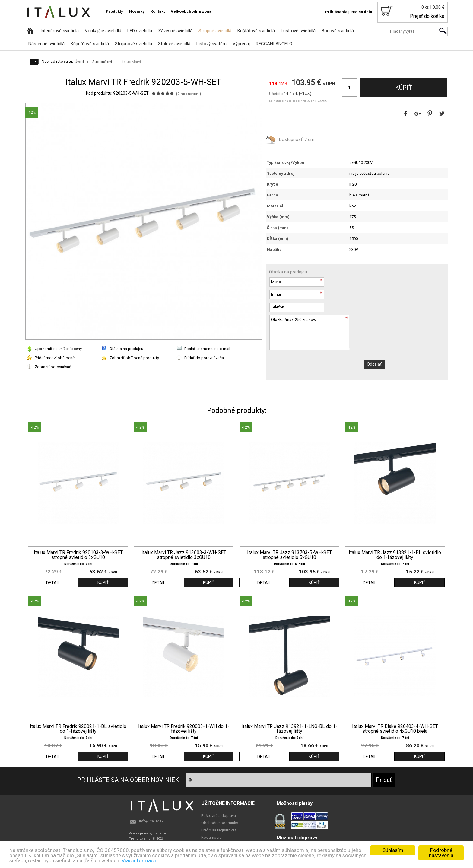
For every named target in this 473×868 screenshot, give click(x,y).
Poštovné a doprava (219, 816)
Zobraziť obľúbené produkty (134, 358)
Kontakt (158, 11)
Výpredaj (241, 44)
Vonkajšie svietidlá (103, 31)
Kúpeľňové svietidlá (90, 44)
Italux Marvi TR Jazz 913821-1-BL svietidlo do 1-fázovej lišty (395, 555)
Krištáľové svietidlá (256, 31)
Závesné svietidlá (175, 31)
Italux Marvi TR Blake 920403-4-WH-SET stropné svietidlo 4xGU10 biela (395, 729)
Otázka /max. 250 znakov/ (310, 333)
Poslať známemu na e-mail (207, 349)
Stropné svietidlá (215, 31)
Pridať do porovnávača (204, 358)
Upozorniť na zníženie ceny (58, 349)
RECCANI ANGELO (274, 44)
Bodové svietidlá (338, 31)
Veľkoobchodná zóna (191, 11)
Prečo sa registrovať (219, 830)
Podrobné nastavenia (441, 853)
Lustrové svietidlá (298, 31)
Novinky (137, 11)
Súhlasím (393, 850)
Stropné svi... (103, 62)
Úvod (79, 62)
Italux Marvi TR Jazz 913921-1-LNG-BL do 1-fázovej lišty (289, 729)
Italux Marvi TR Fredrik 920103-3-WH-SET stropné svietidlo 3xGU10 (78, 555)
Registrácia (361, 12)
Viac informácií (139, 860)
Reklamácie (211, 837)
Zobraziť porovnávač (53, 367)
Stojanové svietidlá (133, 44)
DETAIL (53, 583)
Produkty (114, 11)
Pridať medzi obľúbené (55, 358)
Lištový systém (211, 44)
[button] (256, 109)
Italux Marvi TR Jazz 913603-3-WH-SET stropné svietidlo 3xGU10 (184, 555)
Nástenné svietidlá (46, 44)
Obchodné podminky (220, 823)
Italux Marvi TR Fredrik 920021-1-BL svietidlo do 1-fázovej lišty (78, 729)
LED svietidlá (140, 31)
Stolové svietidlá (174, 44)
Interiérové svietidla (60, 31)
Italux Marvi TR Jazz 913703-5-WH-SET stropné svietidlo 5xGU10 (289, 555)
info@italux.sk (151, 821)
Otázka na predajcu (126, 349)
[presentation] (315, 365)
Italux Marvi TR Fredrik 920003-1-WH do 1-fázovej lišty (184, 729)
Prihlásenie (336, 12)
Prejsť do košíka (427, 16)
